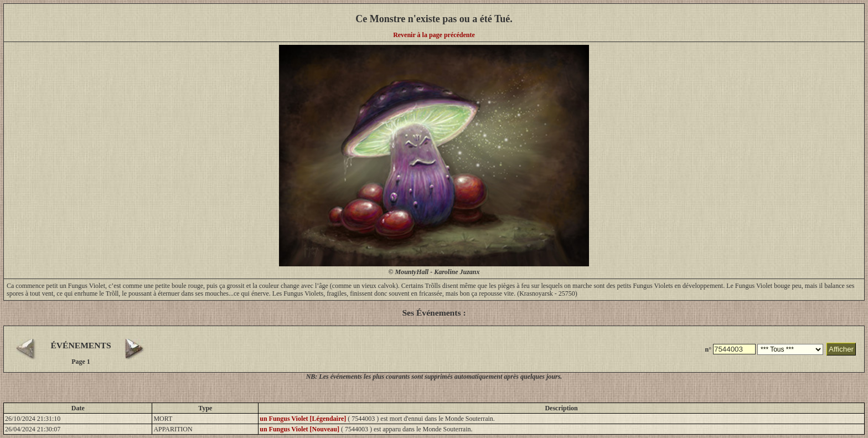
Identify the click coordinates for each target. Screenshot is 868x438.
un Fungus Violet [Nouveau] (299, 429)
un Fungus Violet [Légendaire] (303, 419)
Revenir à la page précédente (434, 35)
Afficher (841, 349)
